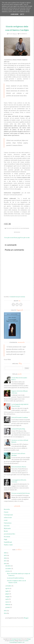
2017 (5, 561)
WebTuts (12, 641)
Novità (6, 531)
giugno (7, 594)
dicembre (8, 566)
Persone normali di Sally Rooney (21, 493)
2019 (5, 555)
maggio (8, 596)
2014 (5, 613)
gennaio (8, 607)
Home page (17, 238)
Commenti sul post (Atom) (17, 297)
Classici (6, 512)
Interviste (7, 526)
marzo (7, 602)
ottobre (8, 571)
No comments (23, 34)
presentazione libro (10, 534)
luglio (7, 591)
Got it (22, 14)
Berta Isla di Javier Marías (19, 467)
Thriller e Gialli (8, 545)
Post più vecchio (25, 238)
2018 (5, 558)
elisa (11, 34)
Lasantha (26, 641)
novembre (8, 568)
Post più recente (9, 238)
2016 (5, 563)
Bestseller (7, 509)
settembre (8, 586)
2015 (5, 611)
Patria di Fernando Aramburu (20, 417)
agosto (7, 588)
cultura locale (8, 517)
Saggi (5, 539)
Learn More (15, 14)
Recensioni (17, 232)
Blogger (26, 618)
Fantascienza (8, 523)
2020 (5, 553)
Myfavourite (7, 528)
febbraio (8, 604)
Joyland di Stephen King (18, 429)
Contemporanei (25, 228)
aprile (7, 599)
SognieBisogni (8, 542)
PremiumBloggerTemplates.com (17, 642)
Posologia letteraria (16, 639)
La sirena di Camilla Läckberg (15, 578)
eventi (6, 520)
